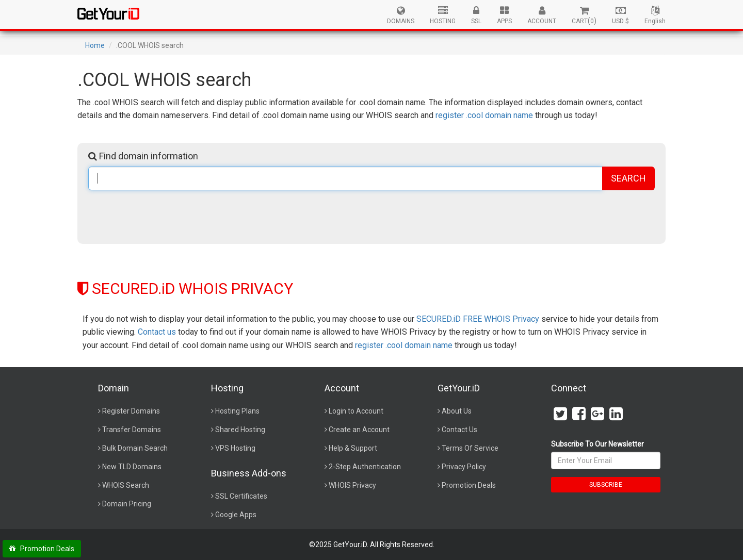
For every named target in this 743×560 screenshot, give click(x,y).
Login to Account (356, 411)
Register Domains (131, 411)
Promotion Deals (469, 485)
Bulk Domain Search (135, 448)
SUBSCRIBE (606, 485)
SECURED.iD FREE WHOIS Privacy (478, 319)
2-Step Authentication (365, 467)
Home (95, 45)
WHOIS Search (126, 485)
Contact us (157, 332)
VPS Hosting (235, 448)
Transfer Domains (132, 430)
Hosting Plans (237, 411)
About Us (457, 411)
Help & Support (353, 448)
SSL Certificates (241, 496)
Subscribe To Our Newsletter (597, 444)
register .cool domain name (484, 115)
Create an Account (359, 430)
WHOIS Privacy (352, 485)
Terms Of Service (470, 448)
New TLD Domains (132, 467)
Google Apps (236, 515)
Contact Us (459, 430)
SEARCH (628, 178)
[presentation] (167, 216)
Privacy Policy (464, 467)
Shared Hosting (240, 430)
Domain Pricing (127, 504)
